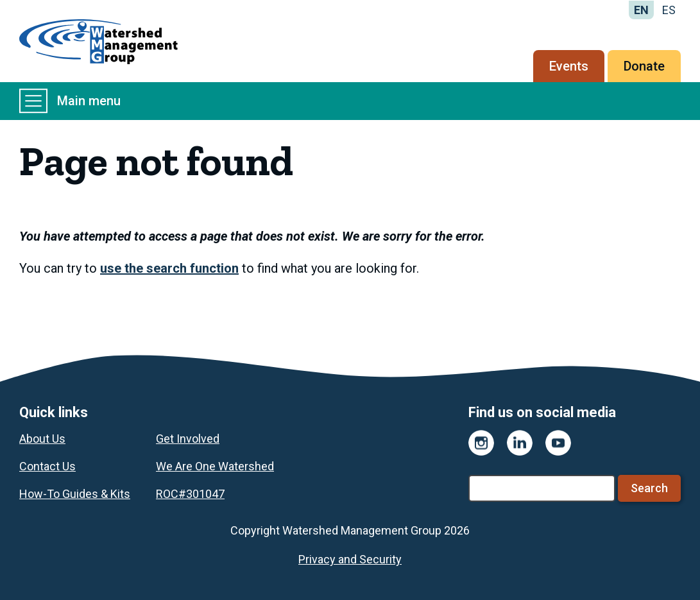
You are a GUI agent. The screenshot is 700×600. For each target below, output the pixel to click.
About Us (42, 439)
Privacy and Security (350, 559)
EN (641, 10)
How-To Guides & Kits (75, 494)
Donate (644, 66)
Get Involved (188, 439)
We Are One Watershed (215, 466)
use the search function (169, 268)
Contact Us (47, 466)
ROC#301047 (190, 494)
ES (669, 10)
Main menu (70, 101)
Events (569, 66)
